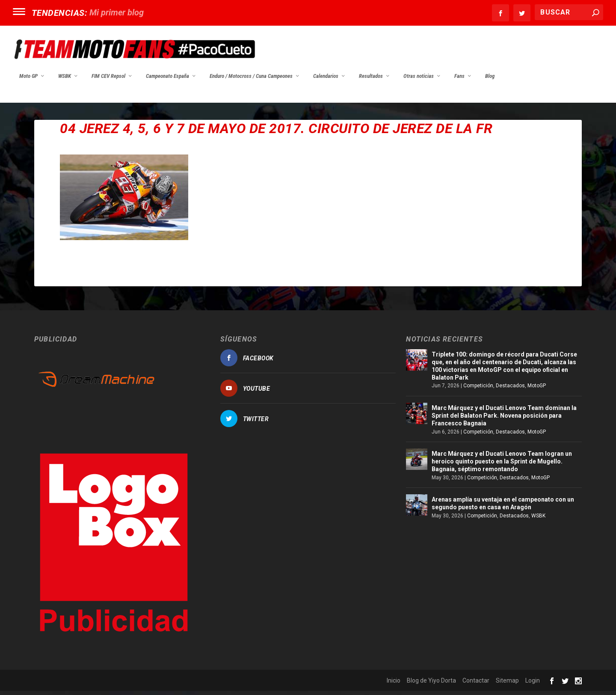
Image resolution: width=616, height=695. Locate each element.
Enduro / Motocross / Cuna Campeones (251, 80)
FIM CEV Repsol (108, 80)
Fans (459, 80)
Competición (478, 390)
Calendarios (326, 80)
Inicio (394, 685)
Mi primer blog (117, 12)
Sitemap (507, 685)
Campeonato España (167, 80)
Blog (490, 80)
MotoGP (537, 390)
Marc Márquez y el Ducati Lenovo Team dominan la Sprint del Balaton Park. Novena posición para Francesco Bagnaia (504, 420)
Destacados (510, 390)
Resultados (371, 80)
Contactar (476, 685)
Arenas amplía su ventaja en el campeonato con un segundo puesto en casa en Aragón (503, 508)
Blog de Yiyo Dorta (431, 685)
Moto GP (28, 80)
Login (533, 685)
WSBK (65, 80)
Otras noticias (419, 80)
